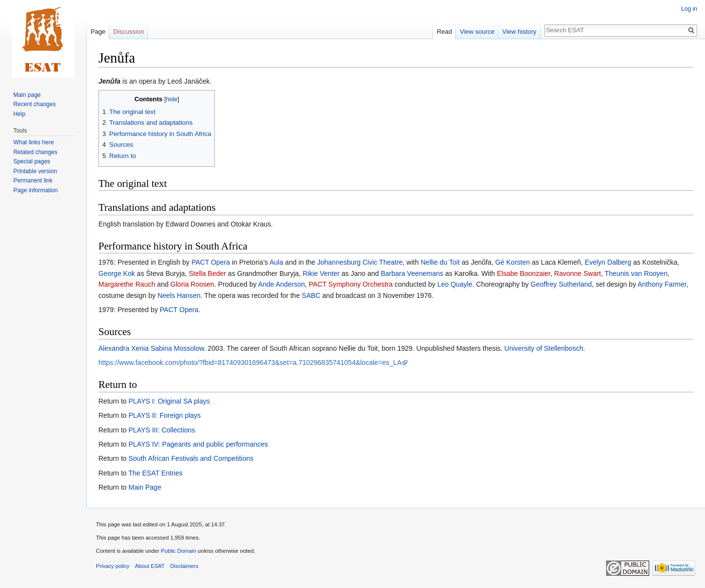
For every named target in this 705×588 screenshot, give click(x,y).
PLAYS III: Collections (162, 430)
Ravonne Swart (578, 273)
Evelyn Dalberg (608, 262)
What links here (34, 142)
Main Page (145, 487)
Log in (689, 9)
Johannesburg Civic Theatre (360, 262)
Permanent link (33, 181)
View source (477, 32)
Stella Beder (207, 273)
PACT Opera (211, 262)
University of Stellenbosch (544, 348)
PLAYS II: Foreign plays (164, 415)
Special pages (32, 161)
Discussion (129, 32)
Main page (27, 95)
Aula (276, 262)
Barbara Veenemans (412, 273)
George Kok (117, 273)
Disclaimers (185, 566)
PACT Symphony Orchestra (351, 284)
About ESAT (150, 566)
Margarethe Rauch (127, 284)
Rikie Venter (321, 273)
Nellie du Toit (440, 262)
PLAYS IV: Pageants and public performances (198, 444)
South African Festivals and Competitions (191, 458)
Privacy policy (113, 566)
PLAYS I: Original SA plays (169, 401)
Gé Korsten (512, 262)
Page (98, 32)
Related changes (35, 152)
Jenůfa (109, 81)
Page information (35, 190)
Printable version (35, 171)
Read (444, 32)
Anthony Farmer (662, 284)
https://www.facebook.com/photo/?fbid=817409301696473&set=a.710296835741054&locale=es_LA (250, 362)
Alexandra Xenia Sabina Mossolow (151, 348)
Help (19, 114)
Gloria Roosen (192, 284)
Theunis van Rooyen (636, 273)
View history (519, 32)
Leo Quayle (455, 284)
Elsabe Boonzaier (524, 273)
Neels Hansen (179, 295)
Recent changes (35, 104)
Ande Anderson (282, 284)
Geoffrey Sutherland (561, 284)
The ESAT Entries (155, 473)
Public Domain (178, 551)
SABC (311, 295)
